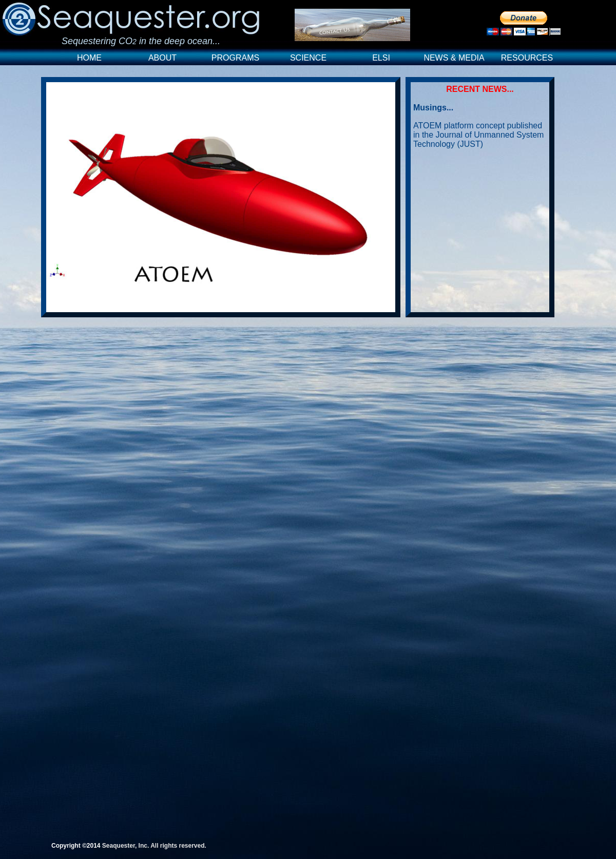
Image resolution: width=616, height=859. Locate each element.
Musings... (433, 108)
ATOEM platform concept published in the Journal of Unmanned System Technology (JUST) (478, 135)
